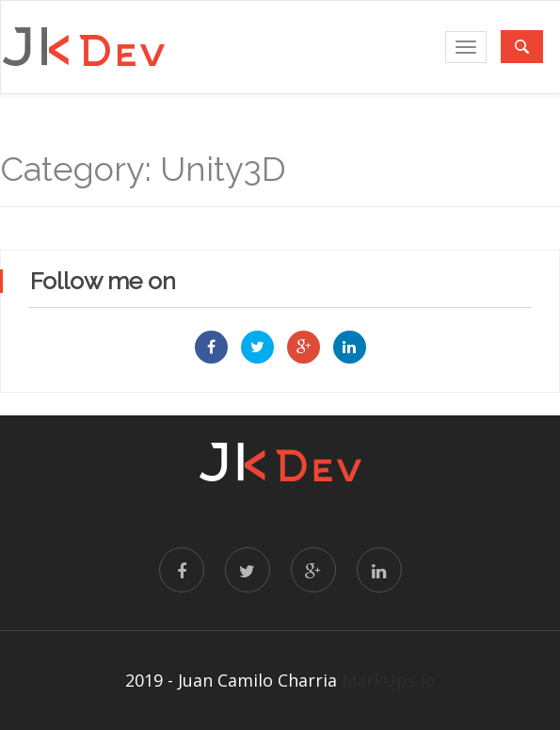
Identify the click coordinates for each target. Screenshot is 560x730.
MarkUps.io (388, 680)
